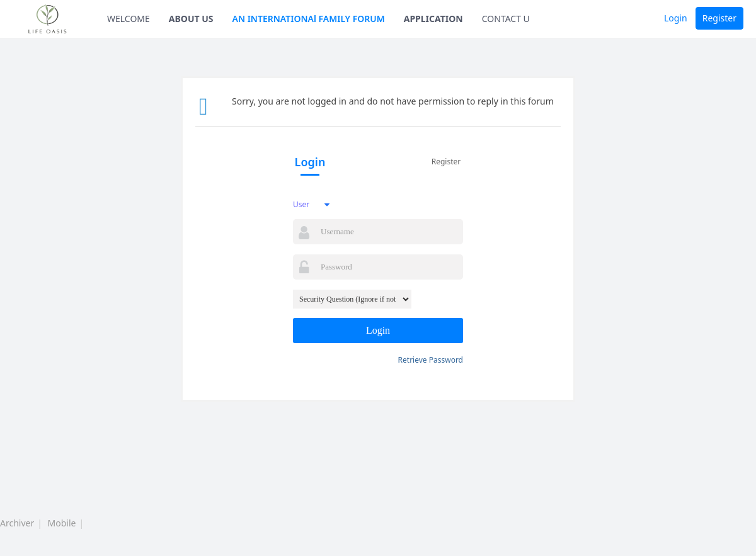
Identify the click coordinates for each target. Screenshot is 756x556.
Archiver (17, 523)
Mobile (62, 523)
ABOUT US (191, 19)
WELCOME (129, 19)
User (301, 204)
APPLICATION (433, 19)
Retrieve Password (431, 360)
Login (676, 18)
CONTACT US (508, 19)
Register (719, 18)
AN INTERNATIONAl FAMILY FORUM (309, 19)
